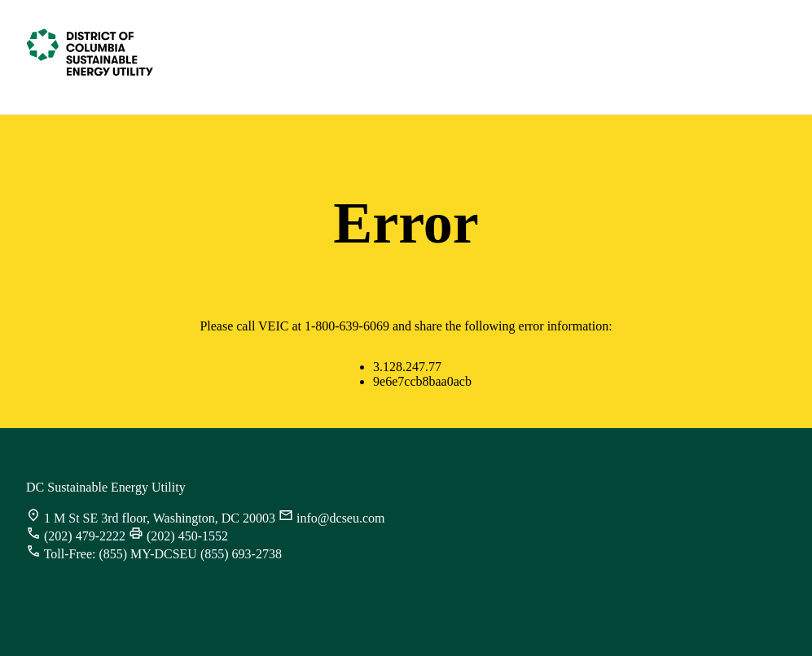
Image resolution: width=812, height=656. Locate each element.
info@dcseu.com (340, 518)
